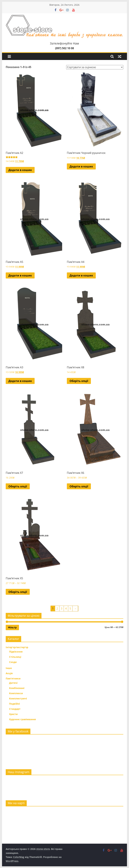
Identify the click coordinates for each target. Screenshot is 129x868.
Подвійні (14, 704)
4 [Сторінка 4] (66, 609)
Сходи (13, 662)
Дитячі (13, 683)
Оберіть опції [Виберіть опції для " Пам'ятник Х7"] (18, 486)
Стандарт (15, 709)
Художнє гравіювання (22, 719)
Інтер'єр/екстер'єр (17, 647)
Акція (9, 673)
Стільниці (15, 657)
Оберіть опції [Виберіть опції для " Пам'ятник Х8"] (79, 381)
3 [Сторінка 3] (62, 609)
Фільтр (12, 627)
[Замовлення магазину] (95, 67)
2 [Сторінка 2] (57, 609)
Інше (9, 668)
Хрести (13, 714)
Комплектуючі (18, 698)
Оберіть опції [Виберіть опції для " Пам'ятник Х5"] (18, 592)
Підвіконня (16, 652)
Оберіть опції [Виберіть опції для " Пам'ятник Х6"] (79, 486)
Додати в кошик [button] (20, 170)
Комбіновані (17, 688)
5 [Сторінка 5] (70, 609)
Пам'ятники (13, 678)
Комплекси (16, 693)
